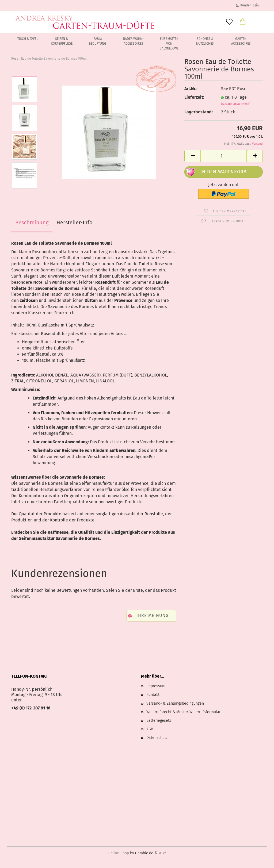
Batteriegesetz (159, 721)
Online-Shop (118, 853)
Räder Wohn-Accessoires (133, 41)
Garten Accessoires (241, 41)
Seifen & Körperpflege (62, 41)
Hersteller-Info (75, 222)
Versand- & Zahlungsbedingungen (175, 703)
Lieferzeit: (194, 97)
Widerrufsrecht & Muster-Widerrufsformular (183, 712)
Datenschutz (157, 738)
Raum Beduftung (98, 41)
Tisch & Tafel (28, 39)
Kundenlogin (247, 5)
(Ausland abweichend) (236, 104)
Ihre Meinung (153, 615)
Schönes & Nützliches (205, 41)
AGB (150, 729)
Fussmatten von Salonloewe (169, 44)
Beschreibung (32, 222)
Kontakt (153, 695)
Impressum (156, 686)
